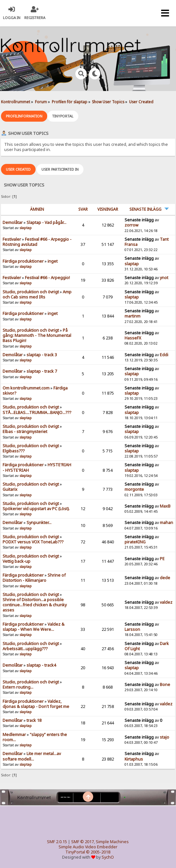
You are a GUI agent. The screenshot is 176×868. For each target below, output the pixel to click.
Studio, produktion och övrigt (31, 292)
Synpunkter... (39, 523)
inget (53, 261)
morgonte (134, 489)
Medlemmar (14, 735)
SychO (108, 857)
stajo (165, 737)
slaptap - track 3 (42, 355)
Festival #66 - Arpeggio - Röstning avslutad (37, 242)
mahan (166, 523)
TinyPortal (75, 852)
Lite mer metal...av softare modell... (32, 756)
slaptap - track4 (41, 665)
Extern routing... (18, 687)
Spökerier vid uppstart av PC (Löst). (36, 509)
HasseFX (133, 338)
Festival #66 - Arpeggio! (47, 278)
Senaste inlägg (145, 209)
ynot (164, 278)
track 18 (34, 720)
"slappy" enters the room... (35, 737)
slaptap (26, 228)
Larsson (132, 629)
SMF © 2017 (82, 842)
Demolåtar (13, 222)
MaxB (165, 506)
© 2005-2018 (98, 852)
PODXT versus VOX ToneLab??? (33, 542)
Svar (83, 209)
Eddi (164, 355)
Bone (165, 685)
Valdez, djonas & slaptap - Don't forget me (36, 704)
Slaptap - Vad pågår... (46, 222)
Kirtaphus (134, 759)
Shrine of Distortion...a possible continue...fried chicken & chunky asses (35, 605)
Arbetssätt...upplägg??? (25, 649)
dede (165, 578)
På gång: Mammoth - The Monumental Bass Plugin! (37, 335)
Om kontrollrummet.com (26, 388)
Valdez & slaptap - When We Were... (33, 627)
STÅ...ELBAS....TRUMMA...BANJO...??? (37, 413)
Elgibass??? (14, 451)
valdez (166, 602)
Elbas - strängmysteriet (25, 432)
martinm (132, 316)
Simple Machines (112, 842)
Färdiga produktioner (23, 261)
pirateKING (135, 542)
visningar (108, 209)
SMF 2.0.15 (57, 842)
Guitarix (10, 489)
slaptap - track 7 (42, 371)
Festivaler (12, 239)
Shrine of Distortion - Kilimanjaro (34, 578)
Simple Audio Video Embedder (88, 847)
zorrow (132, 225)
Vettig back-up (16, 561)
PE (162, 559)
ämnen (37, 209)
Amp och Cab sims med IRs (37, 294)
